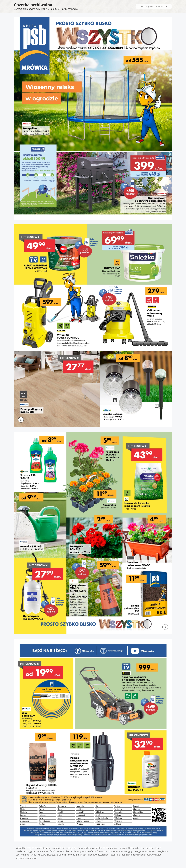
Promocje (162, 6)
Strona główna (148, 6)
